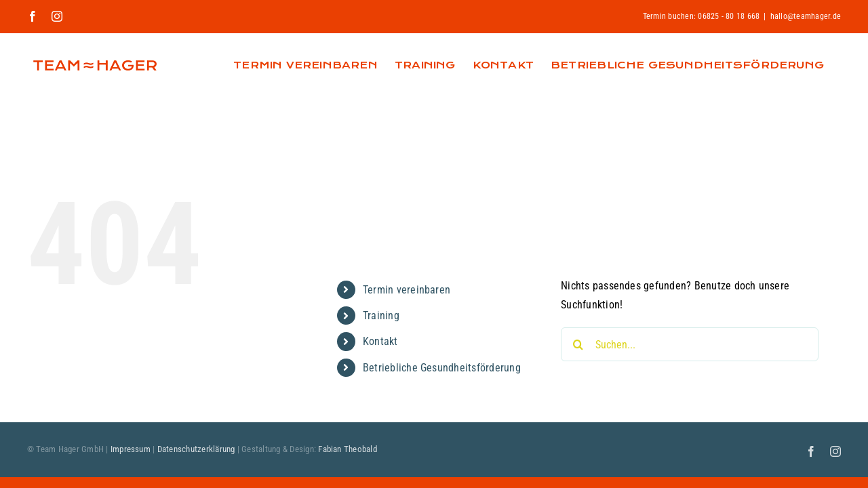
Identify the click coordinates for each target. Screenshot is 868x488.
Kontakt (380, 341)
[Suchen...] (690, 344)
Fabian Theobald (348, 449)
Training (381, 316)
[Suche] (578, 344)
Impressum (131, 449)
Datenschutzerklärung (196, 449)
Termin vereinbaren (407, 290)
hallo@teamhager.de (806, 16)
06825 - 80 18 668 (729, 16)
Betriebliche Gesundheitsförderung (442, 368)
